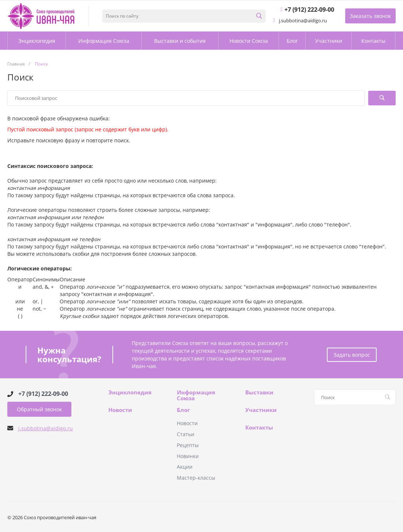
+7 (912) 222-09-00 (43, 394)
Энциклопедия (130, 393)
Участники (261, 410)
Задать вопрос (352, 355)
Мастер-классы (196, 478)
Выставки (259, 393)
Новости (120, 410)
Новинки (188, 456)
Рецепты (188, 445)
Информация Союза (196, 395)
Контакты (259, 428)
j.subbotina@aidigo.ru (46, 428)
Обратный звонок (39, 409)
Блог (183, 410)
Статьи (186, 434)
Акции (185, 467)
